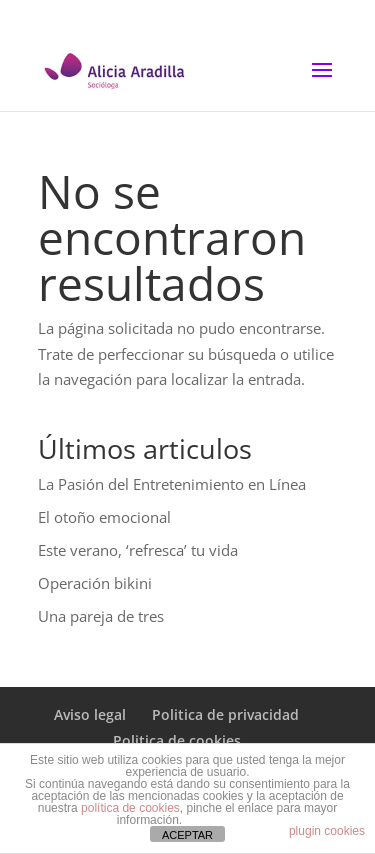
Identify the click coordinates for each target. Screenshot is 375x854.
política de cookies (130, 808)
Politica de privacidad (225, 714)
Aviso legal (90, 714)
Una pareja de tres (101, 616)
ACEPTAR (187, 835)
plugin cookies (327, 831)
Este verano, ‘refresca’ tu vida (138, 550)
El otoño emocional (104, 517)
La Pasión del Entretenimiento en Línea (172, 484)
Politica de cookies (177, 740)
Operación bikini (95, 583)
